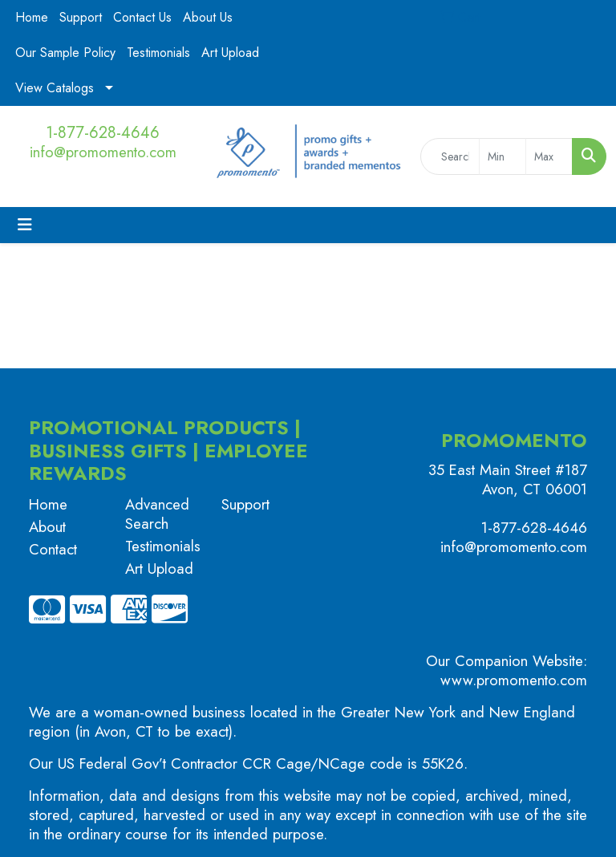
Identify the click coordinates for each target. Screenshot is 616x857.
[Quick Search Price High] (549, 156)
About (47, 527)
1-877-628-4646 (103, 133)
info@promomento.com (103, 152)
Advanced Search (157, 514)
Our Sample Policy (65, 53)
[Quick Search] (450, 156)
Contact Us (142, 17)
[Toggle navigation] (25, 225)
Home (32, 17)
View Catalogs (55, 88)
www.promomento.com (514, 680)
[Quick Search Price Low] (503, 156)
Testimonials (158, 53)
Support (81, 17)
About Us (208, 17)
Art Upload (230, 53)
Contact (53, 549)
